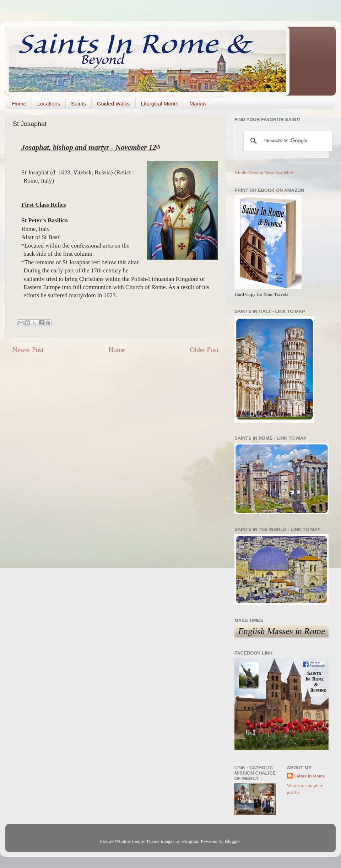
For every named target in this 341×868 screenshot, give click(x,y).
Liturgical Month (160, 104)
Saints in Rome (310, 776)
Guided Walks (113, 104)
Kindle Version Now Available (264, 172)
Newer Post (28, 350)
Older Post (204, 350)
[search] (287, 141)
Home (19, 104)
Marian (197, 104)
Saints (79, 104)
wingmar (190, 841)
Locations (49, 104)
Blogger (232, 841)
